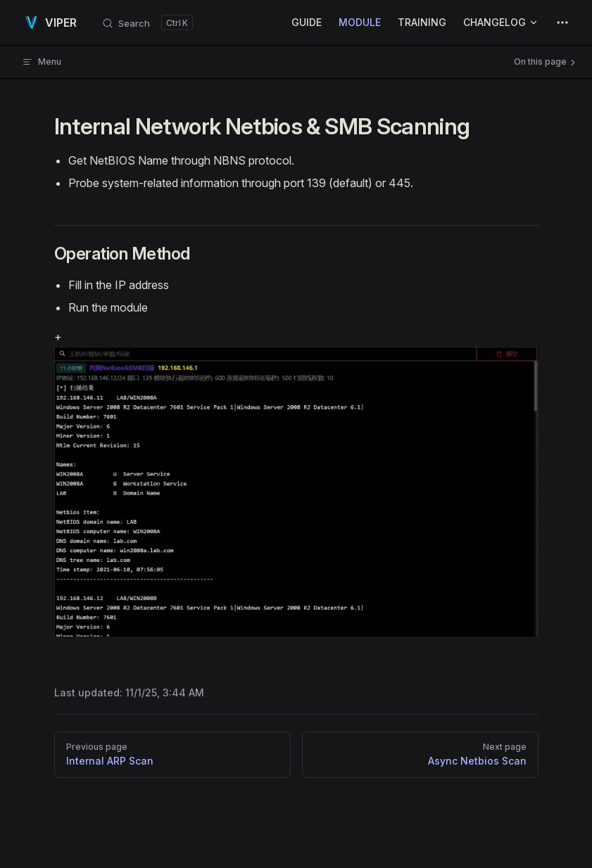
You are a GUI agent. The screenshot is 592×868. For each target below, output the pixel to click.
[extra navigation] (562, 23)
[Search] (147, 23)
